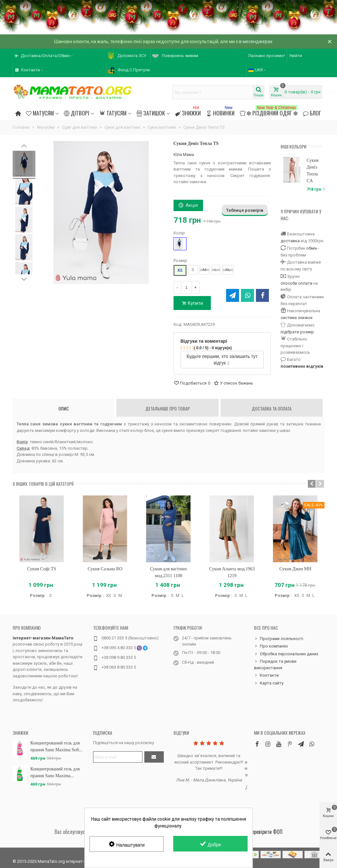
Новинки (220, 112)
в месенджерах (256, 42)
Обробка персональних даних (286, 654)
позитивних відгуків (302, 366)
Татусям (113, 113)
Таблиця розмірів (245, 210)
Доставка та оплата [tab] (272, 408)
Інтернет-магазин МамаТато (43, 638)
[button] (312, 484)
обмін (312, 248)
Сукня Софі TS (42, 569)
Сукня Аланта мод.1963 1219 (232, 572)
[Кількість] (187, 288)
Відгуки (181, 733)
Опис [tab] (64, 408)
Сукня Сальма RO (105, 569)
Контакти (266, 675)
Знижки (188, 112)
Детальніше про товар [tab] (168, 408)
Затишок (151, 113)
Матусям (40, 113)
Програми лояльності (279, 639)
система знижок (297, 318)
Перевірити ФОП (266, 832)
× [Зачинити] (330, 42)
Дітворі (77, 113)
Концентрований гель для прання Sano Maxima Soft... (57, 746)
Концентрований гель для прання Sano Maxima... (55, 772)
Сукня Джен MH (295, 569)
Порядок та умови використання (275, 664)
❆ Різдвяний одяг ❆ (269, 112)
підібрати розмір (297, 332)
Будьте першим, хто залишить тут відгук (222, 360)
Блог (312, 113)
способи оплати (296, 283)
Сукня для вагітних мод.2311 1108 (168, 572)
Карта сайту (269, 683)
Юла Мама (184, 155)
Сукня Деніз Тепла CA (313, 171)
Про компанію (27, 628)
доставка (290, 241)
